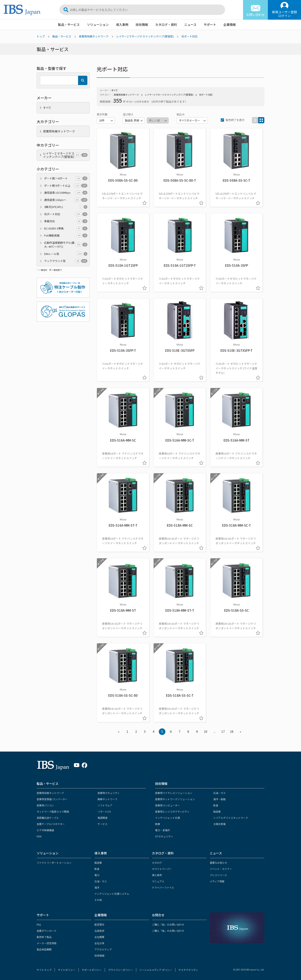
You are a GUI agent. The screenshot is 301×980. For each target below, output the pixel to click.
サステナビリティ (188, 970)
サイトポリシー (67, 970)
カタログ (157, 863)
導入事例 (122, 25)
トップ (41, 36)
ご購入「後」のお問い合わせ (168, 931)
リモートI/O (104, 811)
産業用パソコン (45, 805)
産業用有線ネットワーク (94, 36)
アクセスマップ (103, 949)
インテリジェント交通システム (112, 894)
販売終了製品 (44, 937)
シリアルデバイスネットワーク (231, 818)
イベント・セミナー (221, 869)
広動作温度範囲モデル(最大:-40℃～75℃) (66, 245)
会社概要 (99, 937)
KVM (39, 836)
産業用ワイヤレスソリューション (174, 793)
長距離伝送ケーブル (48, 818)
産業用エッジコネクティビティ (172, 811)
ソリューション (98, 25)
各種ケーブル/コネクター (51, 824)
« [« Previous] (119, 731)
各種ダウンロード (47, 931)
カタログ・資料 (166, 25)
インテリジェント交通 (167, 818)
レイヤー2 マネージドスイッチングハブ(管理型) (145, 36)
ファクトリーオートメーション (54, 863)
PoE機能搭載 (66, 235)
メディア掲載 (217, 881)
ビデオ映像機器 (45, 830)
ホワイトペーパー (162, 869)
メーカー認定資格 (47, 943)
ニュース (190, 25)
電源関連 (102, 818)
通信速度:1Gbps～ (66, 200)
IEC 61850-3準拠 (66, 228)
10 (206, 731)
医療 (158, 824)
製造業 (217, 811)
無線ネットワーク (107, 799)
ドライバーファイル (163, 887)
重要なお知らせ (218, 863)
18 (232, 731)
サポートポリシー (92, 970)
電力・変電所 (163, 830)
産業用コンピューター (167, 805)
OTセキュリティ (164, 836)
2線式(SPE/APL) (66, 207)
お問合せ (158, 915)
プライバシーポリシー (120, 970)
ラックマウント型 (66, 261)
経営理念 (99, 924)
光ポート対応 (189, 36)
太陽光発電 (219, 824)
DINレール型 (66, 254)
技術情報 (142, 25)
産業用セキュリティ (109, 793)
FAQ (39, 924)
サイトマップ (44, 970)
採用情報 (99, 955)
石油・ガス (219, 793)
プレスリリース (218, 875)
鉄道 (216, 805)
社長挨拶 (99, 931)
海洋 (97, 887)
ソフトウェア (105, 805)
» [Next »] (240, 731)
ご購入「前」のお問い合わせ (168, 924)
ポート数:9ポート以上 (66, 186)
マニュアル (158, 881)
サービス (102, 824)
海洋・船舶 (219, 799)
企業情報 (230, 25)
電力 (97, 875)
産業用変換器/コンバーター (52, 799)
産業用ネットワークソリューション (175, 799)
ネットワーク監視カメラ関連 (53, 811)
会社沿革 (99, 943)
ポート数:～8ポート (66, 178)
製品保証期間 (44, 949)
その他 (98, 900)
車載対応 (66, 221)
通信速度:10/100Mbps (66, 193)
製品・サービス (69, 25)
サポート (210, 25)
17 (223, 731)
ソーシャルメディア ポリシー (156, 970)
